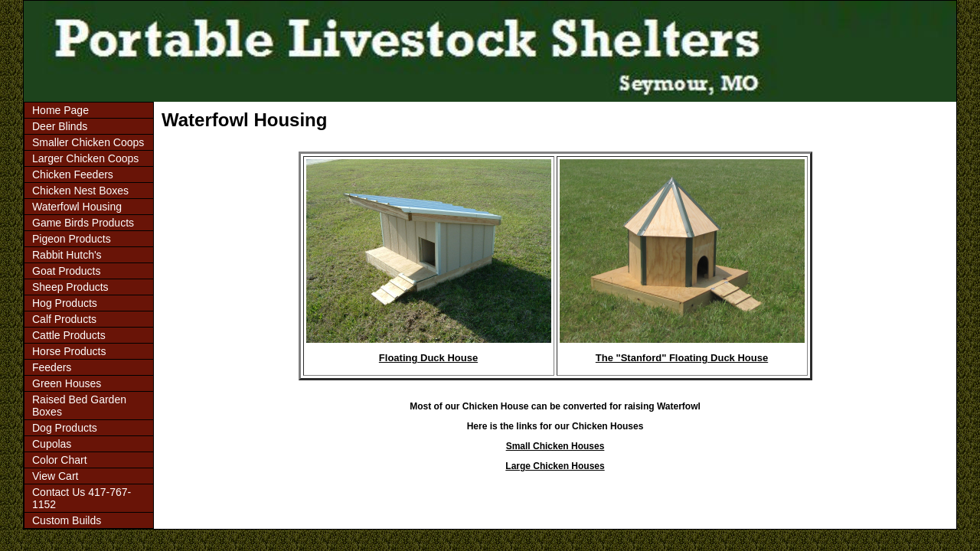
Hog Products (65, 303)
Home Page (60, 110)
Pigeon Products (72, 239)
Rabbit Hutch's (67, 255)
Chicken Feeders (73, 174)
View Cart (55, 476)
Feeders (52, 367)
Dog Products (65, 428)
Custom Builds (67, 520)
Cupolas (52, 444)
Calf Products (64, 319)
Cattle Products (69, 335)
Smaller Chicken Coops (88, 142)
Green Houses (67, 383)
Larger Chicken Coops (85, 158)
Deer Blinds (60, 126)
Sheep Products (70, 287)
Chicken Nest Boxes (80, 191)
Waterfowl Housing (77, 207)
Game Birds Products (83, 223)
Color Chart (60, 460)
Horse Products (69, 351)
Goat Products (67, 271)
